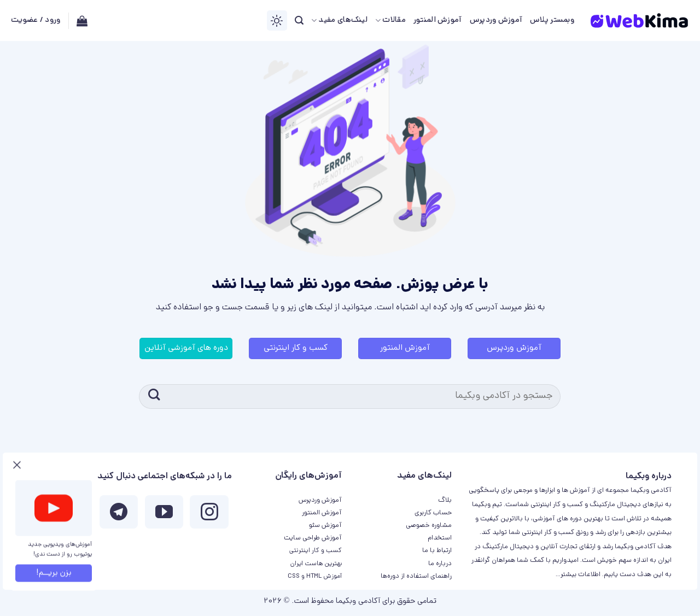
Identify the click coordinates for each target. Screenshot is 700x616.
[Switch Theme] (277, 20)
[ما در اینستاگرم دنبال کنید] (209, 514)
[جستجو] (299, 20)
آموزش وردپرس (496, 20)
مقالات (390, 21)
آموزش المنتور (438, 20)
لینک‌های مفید (339, 21)
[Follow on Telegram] (119, 514)
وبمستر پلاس (552, 20)
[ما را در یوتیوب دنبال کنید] (164, 514)
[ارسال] (154, 397)
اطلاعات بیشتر (581, 575)
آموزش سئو (325, 526)
